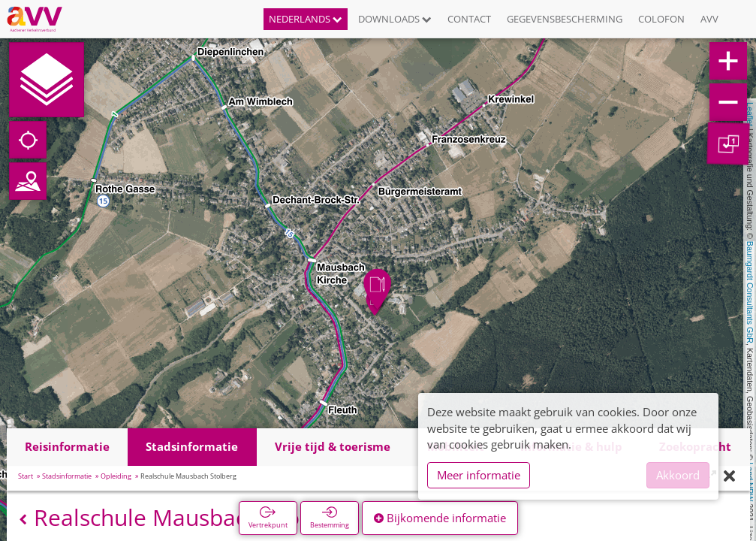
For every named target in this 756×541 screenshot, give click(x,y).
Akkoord (678, 475)
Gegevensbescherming (565, 19)
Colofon (661, 19)
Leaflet (750, 114)
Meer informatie (479, 475)
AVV (709, 19)
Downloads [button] (395, 19)
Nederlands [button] (306, 19)
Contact (469, 19)
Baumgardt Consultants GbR (750, 292)
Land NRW (750, 482)
